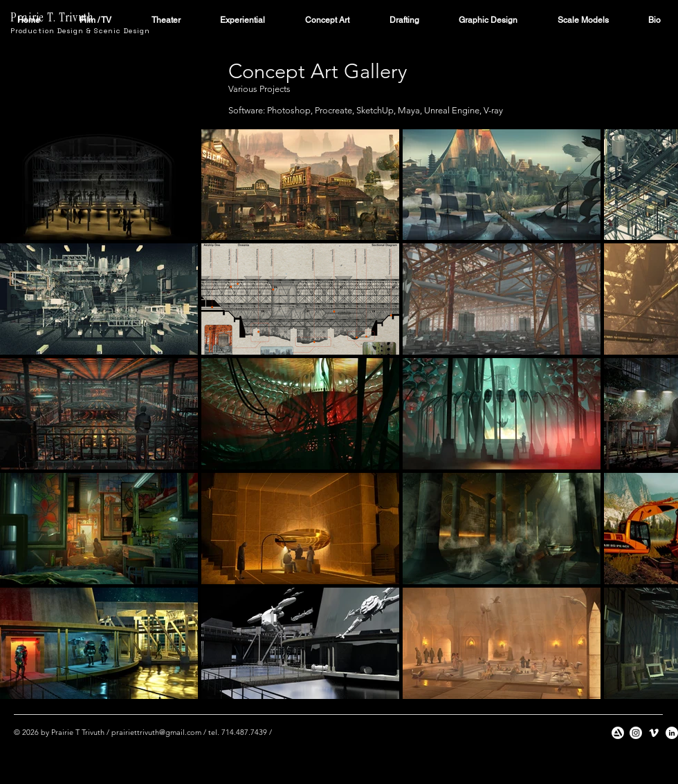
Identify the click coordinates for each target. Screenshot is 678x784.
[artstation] (618, 733)
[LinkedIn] (672, 733)
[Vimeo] (654, 733)
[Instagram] (636, 733)
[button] (96, 20)
